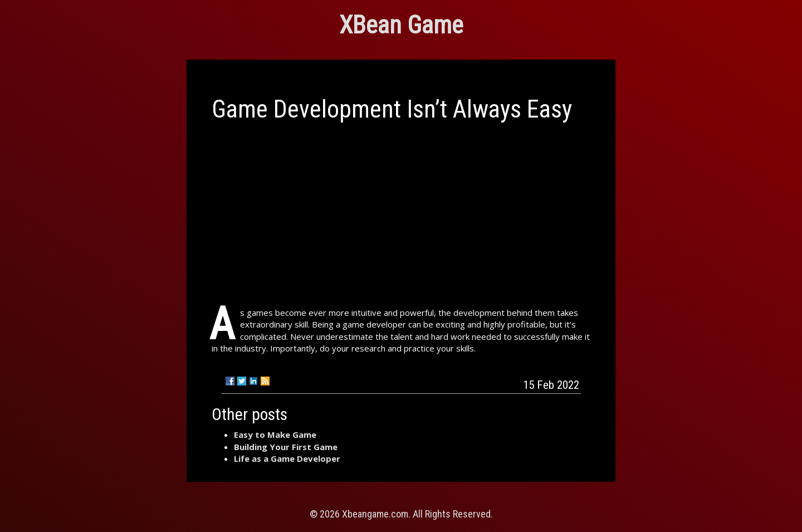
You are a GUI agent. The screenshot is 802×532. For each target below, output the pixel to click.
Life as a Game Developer (287, 458)
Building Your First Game (286, 447)
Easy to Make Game (275, 435)
